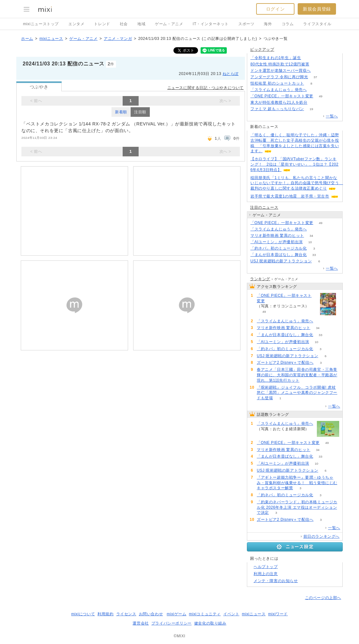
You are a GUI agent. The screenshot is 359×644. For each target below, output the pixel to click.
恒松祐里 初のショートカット (277, 83)
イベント (231, 614)
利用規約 (105, 614)
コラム (288, 24)
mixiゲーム (177, 614)
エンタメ (76, 24)
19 (311, 109)
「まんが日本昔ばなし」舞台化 (279, 255)
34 (311, 236)
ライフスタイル (317, 24)
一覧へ (332, 116)
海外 (268, 24)
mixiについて (83, 614)
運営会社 (141, 623)
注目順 (140, 112)
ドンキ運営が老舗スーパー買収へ (281, 71)
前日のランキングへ (321, 536)
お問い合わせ (151, 614)
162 (314, 90)
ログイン (275, 9)
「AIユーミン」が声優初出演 (277, 242)
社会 (124, 24)
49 (321, 96)
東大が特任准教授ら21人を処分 (279, 102)
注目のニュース (264, 207)
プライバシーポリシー (172, 623)
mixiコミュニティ (205, 614)
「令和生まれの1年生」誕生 (276, 58)
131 (318, 71)
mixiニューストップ (41, 24)
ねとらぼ (231, 74)
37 (315, 77)
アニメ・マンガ (118, 39)
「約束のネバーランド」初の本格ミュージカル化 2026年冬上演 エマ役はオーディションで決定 (297, 507)
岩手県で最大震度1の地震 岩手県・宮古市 (290, 196)
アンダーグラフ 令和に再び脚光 (279, 77)
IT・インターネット (211, 24)
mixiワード (278, 614)
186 (308, 58)
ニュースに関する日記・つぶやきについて (206, 88)
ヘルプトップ (266, 567)
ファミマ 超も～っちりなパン (277, 109)
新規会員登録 (317, 9)
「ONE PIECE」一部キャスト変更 (282, 96)
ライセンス (126, 614)
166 (317, 64)
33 (314, 255)
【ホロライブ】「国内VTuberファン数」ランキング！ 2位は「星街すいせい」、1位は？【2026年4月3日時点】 (294, 164)
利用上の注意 (266, 574)
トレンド (102, 24)
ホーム (27, 39)
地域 (141, 24)
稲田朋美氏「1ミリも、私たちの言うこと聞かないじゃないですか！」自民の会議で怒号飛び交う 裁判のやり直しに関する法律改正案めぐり (297, 183)
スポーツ (246, 24)
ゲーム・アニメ (169, 24)
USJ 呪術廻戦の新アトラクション (281, 261)
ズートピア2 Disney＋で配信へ (285, 363)
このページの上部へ (323, 598)
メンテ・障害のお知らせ (276, 581)
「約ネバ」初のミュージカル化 (279, 248)
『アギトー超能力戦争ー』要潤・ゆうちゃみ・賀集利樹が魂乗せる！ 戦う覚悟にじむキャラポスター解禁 (297, 483)
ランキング (260, 279)
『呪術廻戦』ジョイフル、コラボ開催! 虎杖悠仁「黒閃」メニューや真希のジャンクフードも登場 (297, 393)
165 (314, 229)
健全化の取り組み (210, 623)
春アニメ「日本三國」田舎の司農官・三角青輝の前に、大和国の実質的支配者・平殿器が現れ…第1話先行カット (297, 375)
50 (315, 103)
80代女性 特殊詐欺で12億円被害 (280, 64)
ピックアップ (262, 49)
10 (310, 242)
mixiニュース (51, 39)
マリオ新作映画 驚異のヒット (277, 236)
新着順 (121, 112)
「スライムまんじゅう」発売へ (279, 90)
